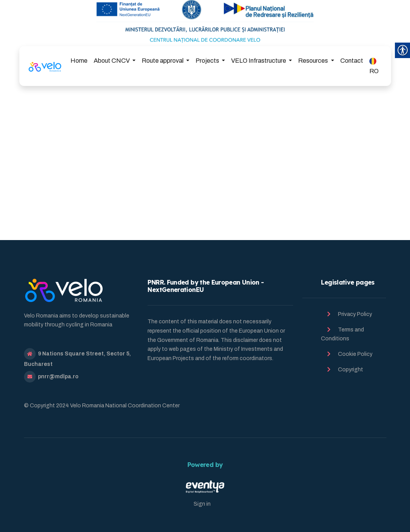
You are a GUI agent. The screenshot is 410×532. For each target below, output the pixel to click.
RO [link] (374, 66)
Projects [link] (208, 61)
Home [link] (79, 61)
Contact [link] (352, 61)
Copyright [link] (351, 370)
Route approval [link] (163, 61)
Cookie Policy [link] (355, 354)
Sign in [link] (202, 504)
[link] (45, 66)
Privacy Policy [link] (355, 314)
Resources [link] (314, 61)
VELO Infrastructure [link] (259, 61)
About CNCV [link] (112, 61)
